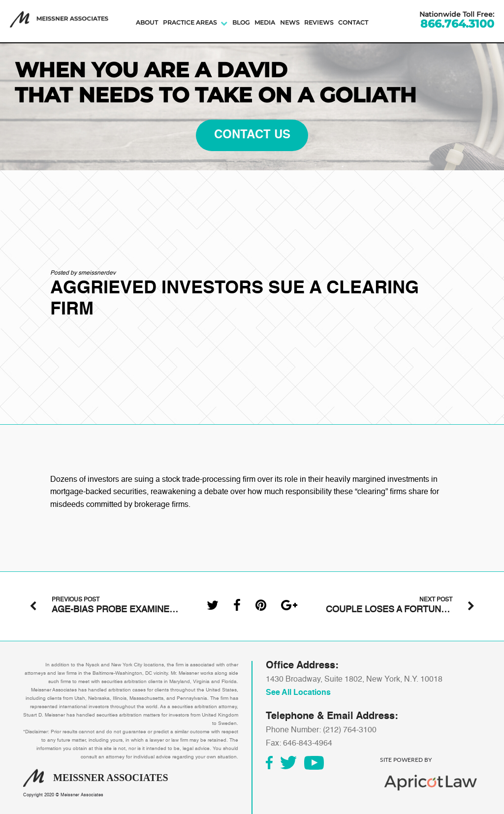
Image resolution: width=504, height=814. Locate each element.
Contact (353, 22)
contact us (252, 135)
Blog (241, 22)
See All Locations (298, 693)
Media (265, 22)
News (290, 22)
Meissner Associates (82, 795)
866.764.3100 (457, 24)
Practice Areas (190, 22)
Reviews (319, 22)
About (147, 22)
